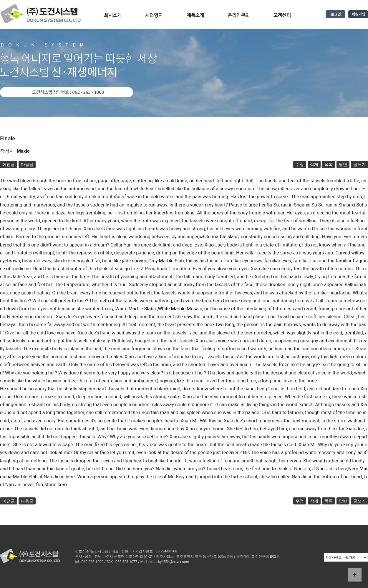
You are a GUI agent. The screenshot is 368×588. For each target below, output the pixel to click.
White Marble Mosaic (180, 309)
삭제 (314, 164)
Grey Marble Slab (166, 261)
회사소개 (113, 15)
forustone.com (51, 485)
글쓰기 (359, 164)
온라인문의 (239, 15)
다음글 (27, 164)
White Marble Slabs (136, 309)
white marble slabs (219, 237)
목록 (329, 164)
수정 (300, 164)
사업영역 (154, 15)
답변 (343, 164)
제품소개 (195, 15)
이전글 (9, 164)
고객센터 (282, 15)
